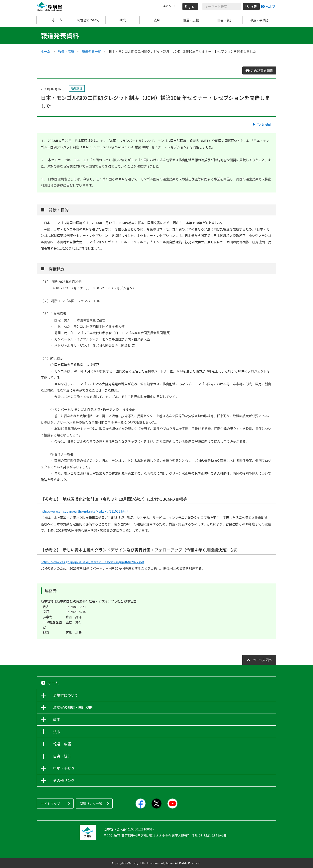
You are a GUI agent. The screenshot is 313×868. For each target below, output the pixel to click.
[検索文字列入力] (222, 6)
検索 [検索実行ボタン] (254, 6)
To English (265, 124)
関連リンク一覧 (91, 804)
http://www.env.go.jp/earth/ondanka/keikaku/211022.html (85, 511)
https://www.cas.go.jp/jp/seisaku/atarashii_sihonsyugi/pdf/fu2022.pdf (92, 562)
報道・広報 (66, 51)
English (190, 6)
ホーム (54, 20)
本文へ (168, 6)
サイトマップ (51, 804)
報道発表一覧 (91, 51)
